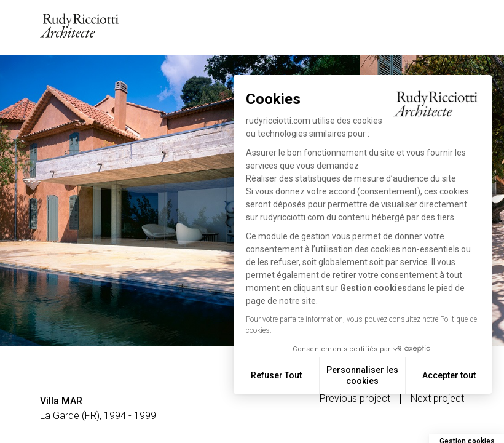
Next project (437, 399)
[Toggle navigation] (452, 25)
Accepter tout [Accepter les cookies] (449, 375)
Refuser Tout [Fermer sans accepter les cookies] (276, 375)
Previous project (355, 399)
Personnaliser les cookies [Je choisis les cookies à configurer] (362, 375)
